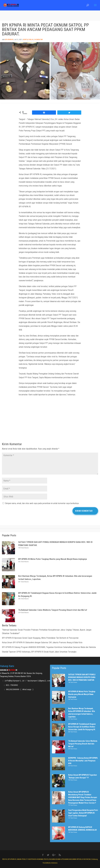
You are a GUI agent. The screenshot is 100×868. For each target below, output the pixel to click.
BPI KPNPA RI (9, 40)
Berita (25, 40)
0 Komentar (38, 40)
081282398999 (13, 690)
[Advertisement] (50, 420)
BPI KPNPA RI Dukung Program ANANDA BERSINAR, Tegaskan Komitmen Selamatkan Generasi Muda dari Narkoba (49, 647)
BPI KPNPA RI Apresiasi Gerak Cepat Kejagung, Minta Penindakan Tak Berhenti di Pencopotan (40, 638)
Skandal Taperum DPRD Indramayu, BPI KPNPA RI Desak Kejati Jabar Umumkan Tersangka (39, 652)
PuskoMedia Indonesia (50, 863)
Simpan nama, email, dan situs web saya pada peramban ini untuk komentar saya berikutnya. (42, 503)
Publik (31, 40)
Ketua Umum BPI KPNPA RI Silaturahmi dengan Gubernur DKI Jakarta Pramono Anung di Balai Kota (42, 642)
